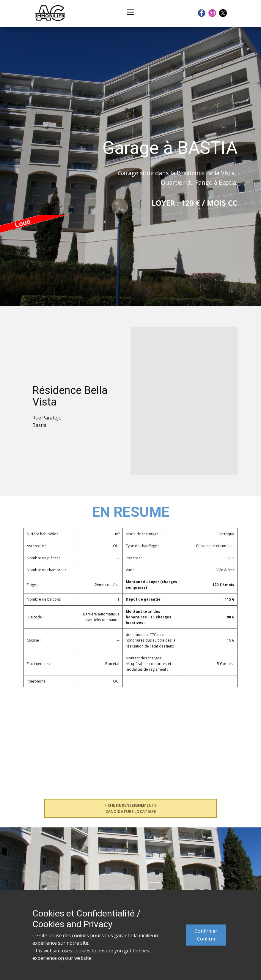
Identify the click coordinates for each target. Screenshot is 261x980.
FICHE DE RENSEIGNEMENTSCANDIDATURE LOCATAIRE (130, 808)
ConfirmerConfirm (206, 935)
